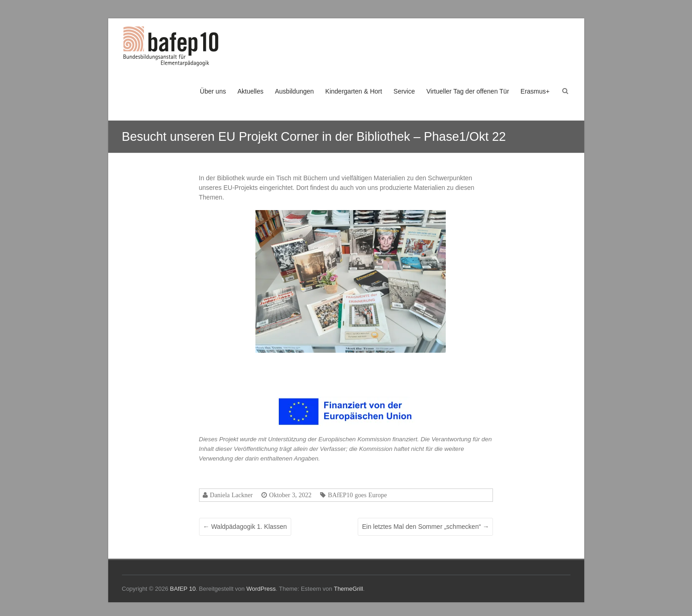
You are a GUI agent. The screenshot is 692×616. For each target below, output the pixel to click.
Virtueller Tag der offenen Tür (468, 91)
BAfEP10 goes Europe (357, 495)
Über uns (213, 91)
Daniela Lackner (231, 495)
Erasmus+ (535, 91)
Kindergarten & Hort (354, 91)
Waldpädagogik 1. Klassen (245, 527)
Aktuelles (251, 91)
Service (404, 91)
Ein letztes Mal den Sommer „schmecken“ (425, 527)
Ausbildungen (294, 91)
